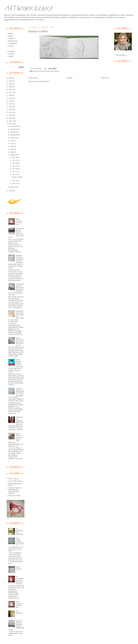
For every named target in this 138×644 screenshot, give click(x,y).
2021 (11, 92)
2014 (11, 112)
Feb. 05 (15, 175)
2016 (11, 107)
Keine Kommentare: (36, 68)
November (14, 129)
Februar (13, 155)
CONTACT (12, 39)
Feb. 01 (15, 183)
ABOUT (11, 34)
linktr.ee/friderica (121, 55)
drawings (47, 71)
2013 (11, 115)
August (13, 138)
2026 (11, 78)
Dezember (14, 126)
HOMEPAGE (12, 44)
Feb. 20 (15, 163)
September (14, 135)
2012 (11, 118)
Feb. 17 (15, 166)
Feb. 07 (15, 172)
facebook (11, 54)
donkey (41, 71)
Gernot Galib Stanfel (15, 481)
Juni (12, 144)
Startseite (70, 78)
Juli (12, 141)
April (12, 149)
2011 (11, 121)
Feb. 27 (15, 160)
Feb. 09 (15, 169)
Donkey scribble (38, 32)
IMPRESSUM (13, 41)
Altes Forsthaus (13, 479)
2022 (11, 90)
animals (36, 71)
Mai (12, 146)
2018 (11, 101)
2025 (11, 81)
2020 (11, 95)
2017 (11, 104)
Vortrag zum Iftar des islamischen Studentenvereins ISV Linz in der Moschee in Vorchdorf (16, 289)
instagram (11, 51)
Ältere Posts (105, 78)
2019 (11, 98)
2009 (11, 191)
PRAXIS (11, 46)
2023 (11, 87)
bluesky (11, 56)
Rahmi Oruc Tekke (14, 496)
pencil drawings (55, 71)
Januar (13, 187)
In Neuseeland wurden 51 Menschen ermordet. (20, 580)
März (12, 152)
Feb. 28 (15, 157)
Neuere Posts (33, 78)
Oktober (13, 132)
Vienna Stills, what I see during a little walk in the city (20, 342)
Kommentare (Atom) (43, 81)
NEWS (10, 36)
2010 (11, 124)
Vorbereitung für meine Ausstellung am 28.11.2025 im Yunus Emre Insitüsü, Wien (16, 316)
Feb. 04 (15, 181)
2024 (11, 84)
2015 (11, 110)
